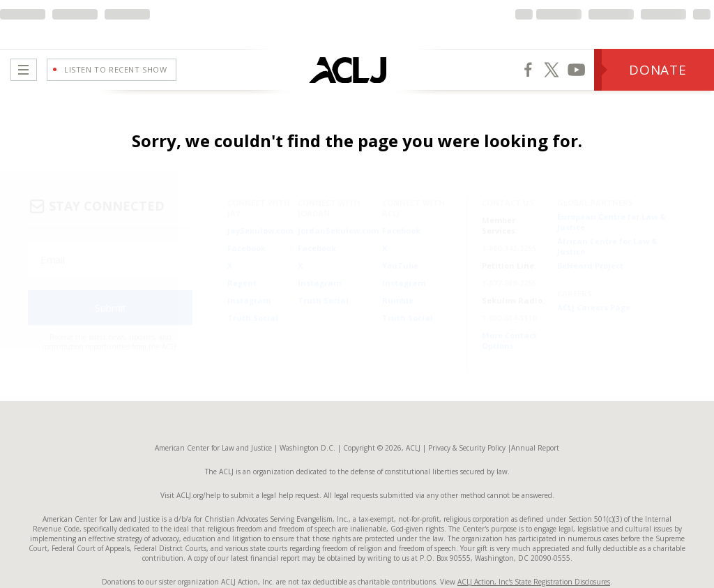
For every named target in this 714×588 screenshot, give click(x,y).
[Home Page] (312, 70)
